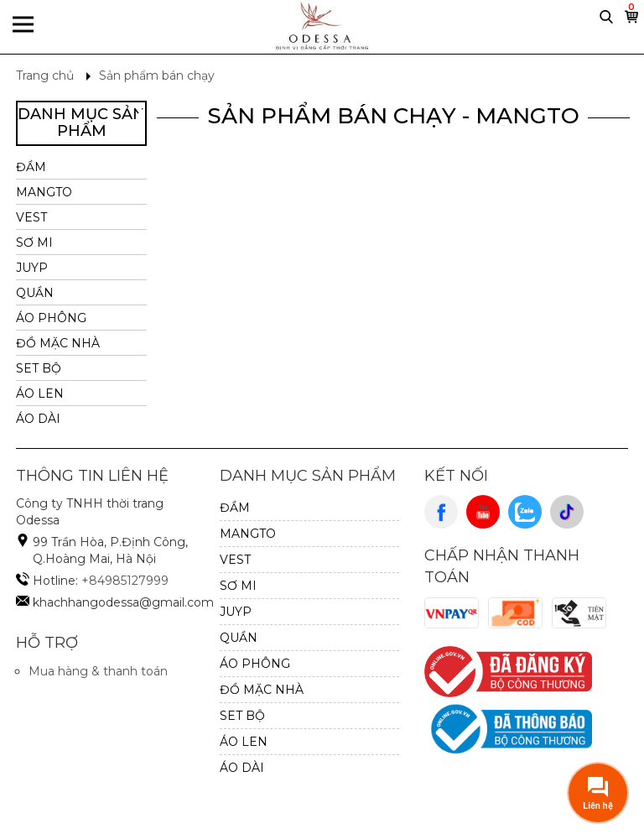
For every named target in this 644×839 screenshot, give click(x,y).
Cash (579, 613)
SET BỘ (39, 368)
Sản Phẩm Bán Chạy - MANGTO (393, 116)
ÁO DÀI (38, 419)
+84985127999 (125, 581)
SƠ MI (34, 242)
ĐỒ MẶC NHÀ (58, 343)
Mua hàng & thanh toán (98, 671)
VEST (31, 217)
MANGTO (44, 192)
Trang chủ (45, 76)
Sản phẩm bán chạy (157, 76)
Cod (516, 613)
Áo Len (40, 393)
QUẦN (35, 293)
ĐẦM (31, 167)
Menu (23, 26)
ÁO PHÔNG (51, 318)
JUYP (32, 268)
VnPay (452, 613)
